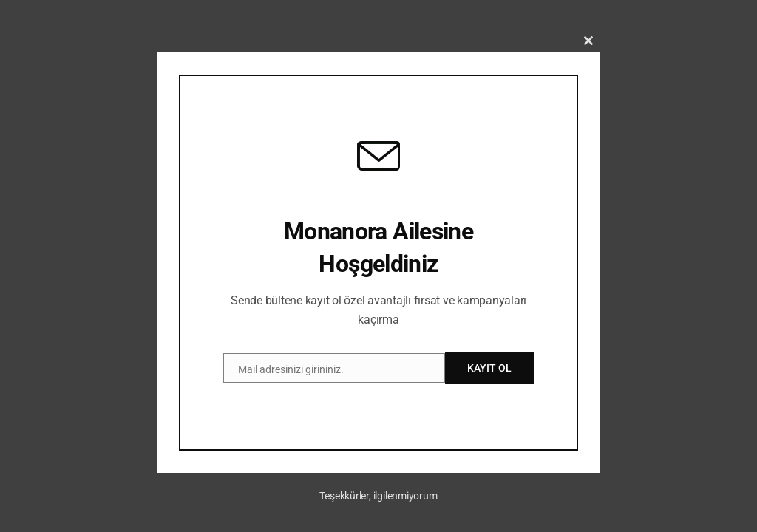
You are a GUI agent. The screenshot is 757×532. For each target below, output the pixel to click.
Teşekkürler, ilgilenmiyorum (378, 496)
